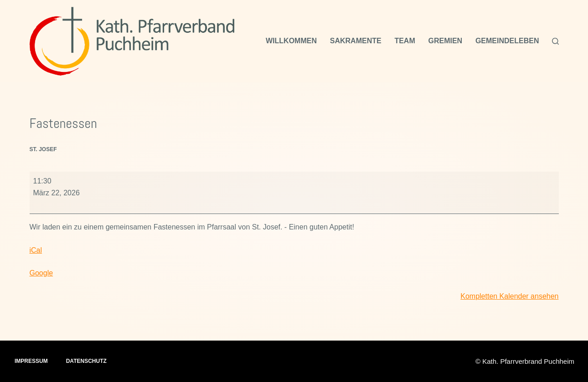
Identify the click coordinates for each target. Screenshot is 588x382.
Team (405, 41)
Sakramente (356, 41)
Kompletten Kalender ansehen (509, 296)
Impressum (31, 361)
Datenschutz (86, 361)
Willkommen (291, 41)
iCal (36, 250)
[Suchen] (555, 41)
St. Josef (43, 149)
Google (41, 273)
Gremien (445, 41)
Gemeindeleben (507, 41)
